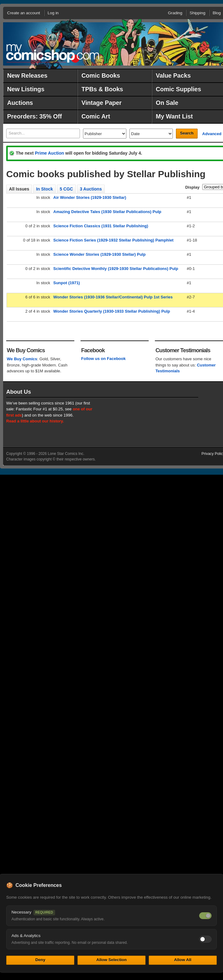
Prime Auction (49, 153)
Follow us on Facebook (103, 359)
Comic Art (96, 116)
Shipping (197, 13)
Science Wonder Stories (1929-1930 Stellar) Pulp (99, 254)
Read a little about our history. (35, 421)
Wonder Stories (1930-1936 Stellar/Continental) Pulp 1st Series (113, 297)
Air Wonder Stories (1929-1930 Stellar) (90, 197)
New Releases (27, 75)
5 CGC (66, 189)
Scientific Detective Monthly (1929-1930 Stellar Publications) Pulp (116, 269)
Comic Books (101, 75)
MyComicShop (53, 53)
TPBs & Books (102, 89)
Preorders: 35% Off (35, 116)
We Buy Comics (22, 359)
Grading (175, 13)
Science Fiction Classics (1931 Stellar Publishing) (101, 226)
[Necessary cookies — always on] (205, 916)
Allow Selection (111, 960)
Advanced (212, 134)
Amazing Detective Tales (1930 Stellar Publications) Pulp (107, 212)
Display (192, 187)
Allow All (183, 960)
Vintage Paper (102, 103)
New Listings (26, 89)
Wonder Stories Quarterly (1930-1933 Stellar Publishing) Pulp (112, 311)
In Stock (44, 189)
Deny (40, 960)
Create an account (24, 13)
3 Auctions (91, 189)
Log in (53, 13)
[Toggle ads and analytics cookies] (205, 939)
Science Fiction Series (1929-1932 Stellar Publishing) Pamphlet (113, 240)
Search (187, 133)
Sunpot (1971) (67, 283)
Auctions (20, 103)
